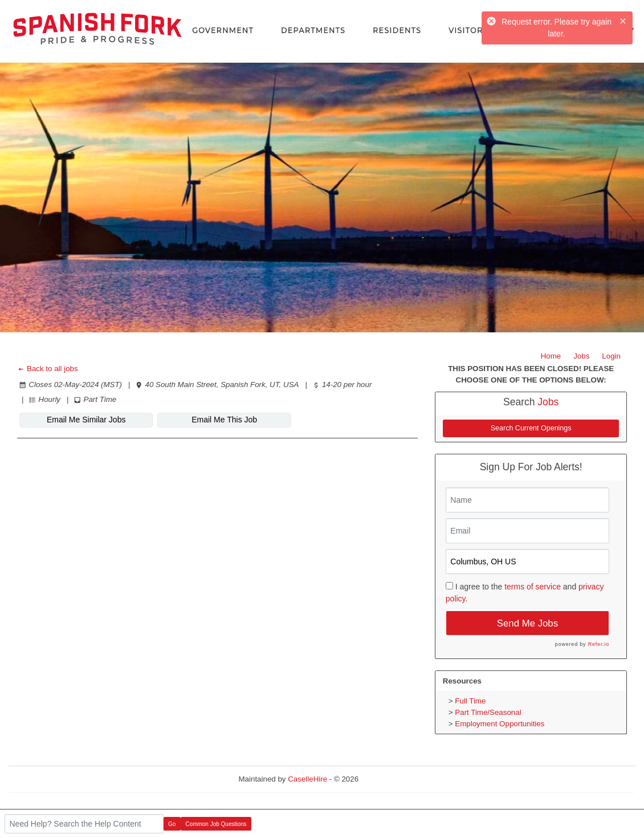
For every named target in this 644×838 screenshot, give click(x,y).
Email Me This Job (224, 420)
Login (611, 356)
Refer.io (599, 644)
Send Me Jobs (527, 623)
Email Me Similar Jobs (86, 420)
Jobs (581, 356)
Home (551, 356)
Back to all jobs (48, 369)
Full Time (470, 701)
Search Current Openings (531, 428)
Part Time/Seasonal (488, 712)
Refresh (392, 779)
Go (172, 824)
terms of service (533, 587)
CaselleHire (307, 779)
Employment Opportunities (500, 724)
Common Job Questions (216, 824)
